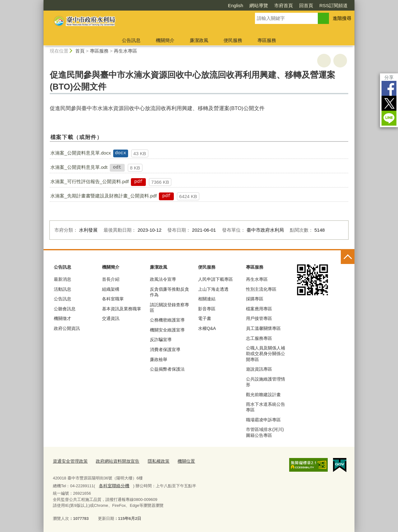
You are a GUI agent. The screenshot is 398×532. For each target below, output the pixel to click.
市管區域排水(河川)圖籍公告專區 (265, 432)
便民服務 (233, 40)
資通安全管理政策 (69, 461)
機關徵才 (62, 318)
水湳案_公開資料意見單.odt (79, 167)
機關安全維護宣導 (167, 330)
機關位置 (178, 461)
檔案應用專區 (259, 309)
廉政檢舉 (159, 359)
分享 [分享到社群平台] (389, 77)
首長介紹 (111, 279)
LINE (389, 118)
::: (41, 3)
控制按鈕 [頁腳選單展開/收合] (348, 257)
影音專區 (207, 309)
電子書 (205, 318)
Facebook (389, 88)
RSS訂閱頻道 (333, 5)
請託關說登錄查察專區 (169, 308)
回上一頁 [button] (340, 61)
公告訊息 (131, 40)
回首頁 (306, 5)
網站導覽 (259, 5)
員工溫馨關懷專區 (263, 328)
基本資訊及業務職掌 (122, 309)
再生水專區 (125, 51)
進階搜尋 (342, 18)
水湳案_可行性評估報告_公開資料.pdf (90, 181)
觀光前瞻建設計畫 (263, 395)
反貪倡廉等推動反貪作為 (169, 292)
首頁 (80, 51)
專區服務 (267, 40)
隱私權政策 (152, 461)
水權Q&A (207, 328)
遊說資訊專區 (259, 369)
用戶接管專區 (259, 318)
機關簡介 (165, 40)
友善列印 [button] (324, 61)
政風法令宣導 (163, 279)
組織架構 (111, 289)
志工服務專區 (259, 338)
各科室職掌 (113, 299)
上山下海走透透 (213, 289)
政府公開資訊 (67, 328)
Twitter (389, 103)
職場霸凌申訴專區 (263, 420)
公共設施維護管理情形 (266, 382)
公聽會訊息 (65, 309)
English (236, 5)
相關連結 (207, 299)
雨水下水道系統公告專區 (266, 407)
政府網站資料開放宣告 (113, 461)
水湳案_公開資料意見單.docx (81, 153)
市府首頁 (284, 5)
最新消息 (62, 279)
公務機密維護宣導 (167, 320)
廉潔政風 (199, 40)
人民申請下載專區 (215, 279)
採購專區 (255, 299)
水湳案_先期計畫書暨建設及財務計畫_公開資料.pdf (104, 196)
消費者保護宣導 (165, 349)
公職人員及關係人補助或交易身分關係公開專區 (266, 354)
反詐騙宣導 (161, 340)
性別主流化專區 (261, 289)
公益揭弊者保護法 (167, 369)
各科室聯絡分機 (113, 484)
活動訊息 (62, 289)
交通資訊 (111, 318)
